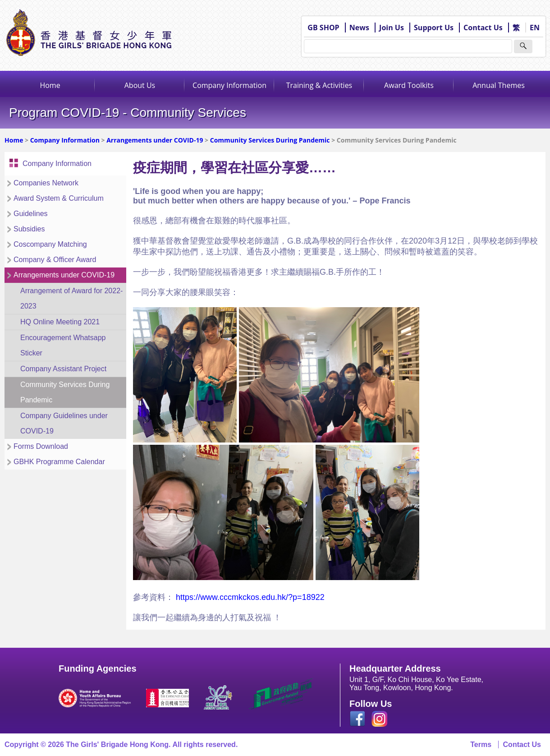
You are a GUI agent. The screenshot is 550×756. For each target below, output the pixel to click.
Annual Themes (499, 85)
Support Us (434, 28)
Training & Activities (319, 85)
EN (535, 28)
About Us (140, 85)
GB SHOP (323, 28)
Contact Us (483, 28)
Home (50, 85)
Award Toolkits (409, 85)
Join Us (392, 28)
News (359, 28)
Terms (481, 744)
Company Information (229, 85)
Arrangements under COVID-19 (155, 140)
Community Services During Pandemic (270, 140)
